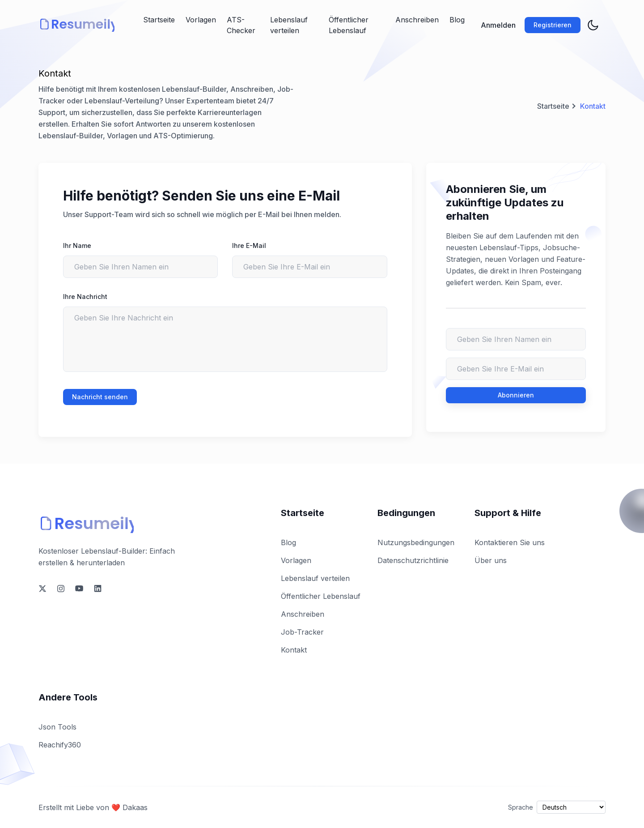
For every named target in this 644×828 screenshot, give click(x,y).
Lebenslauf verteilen (289, 25)
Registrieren (553, 25)
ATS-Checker (241, 25)
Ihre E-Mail (249, 245)
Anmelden (498, 25)
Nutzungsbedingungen (416, 542)
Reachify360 (60, 745)
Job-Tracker (302, 632)
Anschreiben (417, 20)
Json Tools (57, 727)
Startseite (159, 20)
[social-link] (42, 589)
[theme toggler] (593, 25)
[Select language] (571, 807)
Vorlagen (201, 20)
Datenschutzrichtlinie (413, 560)
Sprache (521, 807)
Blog (457, 20)
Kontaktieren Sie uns (510, 542)
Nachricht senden (100, 397)
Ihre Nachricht (85, 297)
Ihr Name (77, 245)
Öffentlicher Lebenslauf (349, 25)
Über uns (491, 560)
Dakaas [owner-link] (135, 807)
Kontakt (294, 650)
